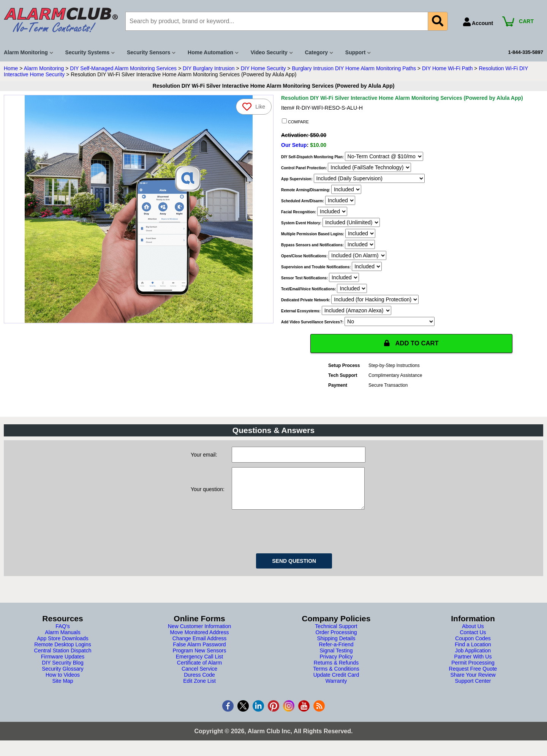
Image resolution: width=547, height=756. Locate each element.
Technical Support (336, 634)
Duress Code (199, 683)
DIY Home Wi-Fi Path (447, 68)
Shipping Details (336, 646)
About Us (473, 634)
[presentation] (289, 538)
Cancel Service (199, 677)
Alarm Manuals (62, 640)
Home (11, 68)
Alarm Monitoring (44, 68)
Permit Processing (473, 671)
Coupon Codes (473, 646)
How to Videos (63, 683)
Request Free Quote (473, 677)
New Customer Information (200, 634)
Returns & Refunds (336, 671)
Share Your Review (473, 683)
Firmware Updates (63, 665)
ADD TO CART (411, 343)
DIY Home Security (263, 68)
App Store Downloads (62, 646)
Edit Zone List (199, 689)
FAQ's (63, 634)
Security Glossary (63, 677)
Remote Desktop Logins (62, 652)
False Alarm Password (199, 652)
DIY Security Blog (62, 671)
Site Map (62, 689)
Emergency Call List (200, 665)
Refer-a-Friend (336, 652)
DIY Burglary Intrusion (209, 68)
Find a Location (473, 652)
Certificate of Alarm (199, 671)
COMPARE (295, 121)
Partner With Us (473, 665)
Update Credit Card (336, 683)
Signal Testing (336, 658)
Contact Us (473, 640)
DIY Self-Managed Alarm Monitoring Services (123, 68)
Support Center (473, 689)
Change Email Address (199, 646)
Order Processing (336, 640)
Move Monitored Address (200, 640)
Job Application (473, 658)
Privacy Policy (336, 665)
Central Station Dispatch (63, 658)
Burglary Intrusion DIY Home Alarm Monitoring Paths (354, 68)
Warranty (336, 689)
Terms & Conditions (336, 677)
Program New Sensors (200, 658)
